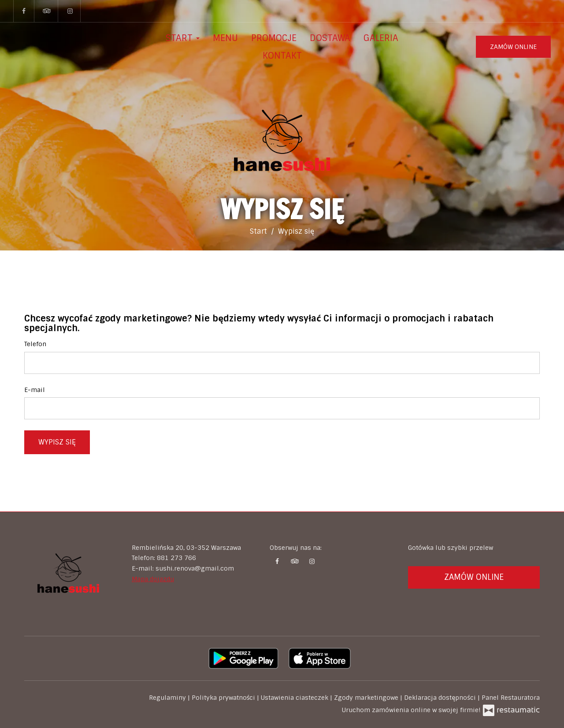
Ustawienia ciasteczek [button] (295, 698)
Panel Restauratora (511, 698)
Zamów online (513, 47)
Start (183, 38)
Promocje (274, 38)
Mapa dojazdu (153, 579)
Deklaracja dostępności (441, 698)
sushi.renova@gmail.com (195, 568)
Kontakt (282, 56)
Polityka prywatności (224, 698)
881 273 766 (176, 558)
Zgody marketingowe (367, 698)
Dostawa (330, 38)
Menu (225, 38)
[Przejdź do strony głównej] (282, 142)
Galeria (381, 38)
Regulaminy (168, 698)
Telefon (35, 344)
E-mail (35, 390)
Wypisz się (57, 442)
